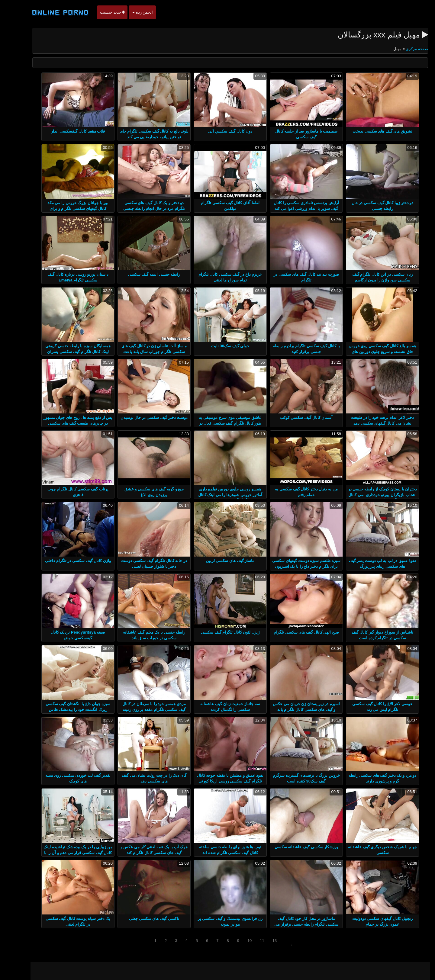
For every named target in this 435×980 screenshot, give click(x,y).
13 (262, 941)
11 (249, 941)
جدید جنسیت (100, 12)
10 (237, 941)
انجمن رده (130, 12)
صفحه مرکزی (404, 49)
